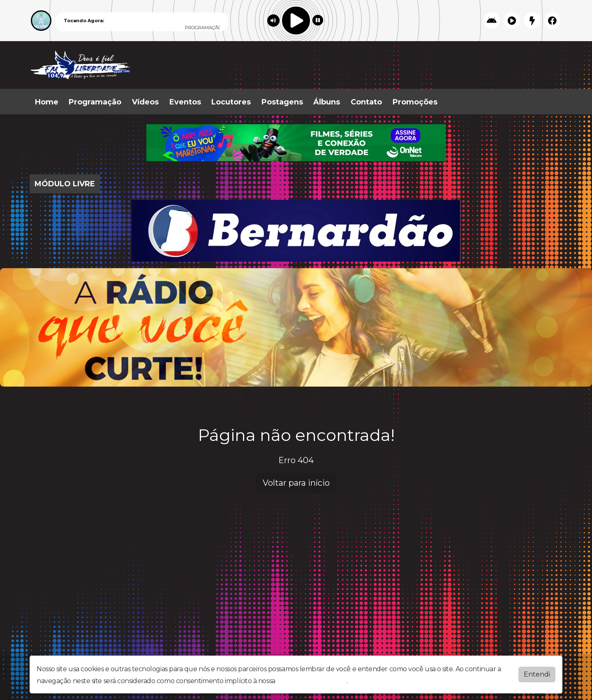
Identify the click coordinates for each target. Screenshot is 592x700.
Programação (95, 102)
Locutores (231, 102)
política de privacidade (312, 681)
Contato (366, 102)
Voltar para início (296, 483)
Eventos (185, 102)
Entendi (537, 674)
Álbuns (327, 102)
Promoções (415, 102)
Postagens (282, 102)
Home (47, 102)
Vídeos (145, 102)
